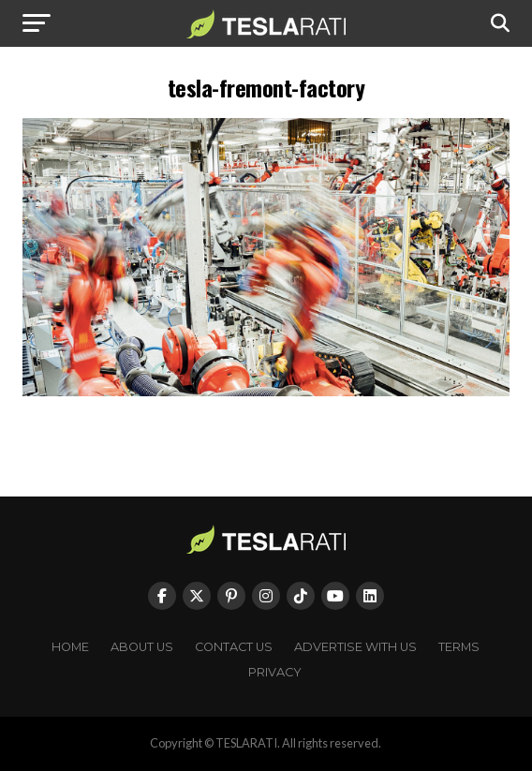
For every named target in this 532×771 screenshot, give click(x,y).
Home (70, 647)
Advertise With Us (355, 647)
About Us (142, 647)
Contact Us (234, 647)
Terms (459, 647)
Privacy (275, 672)
